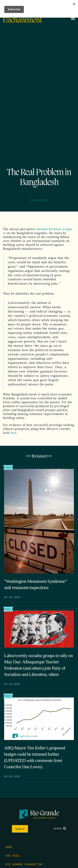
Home (9, 847)
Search (60, 828)
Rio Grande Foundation (24, 864)
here (13, 433)
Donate (20, 829)
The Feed (12, 855)
